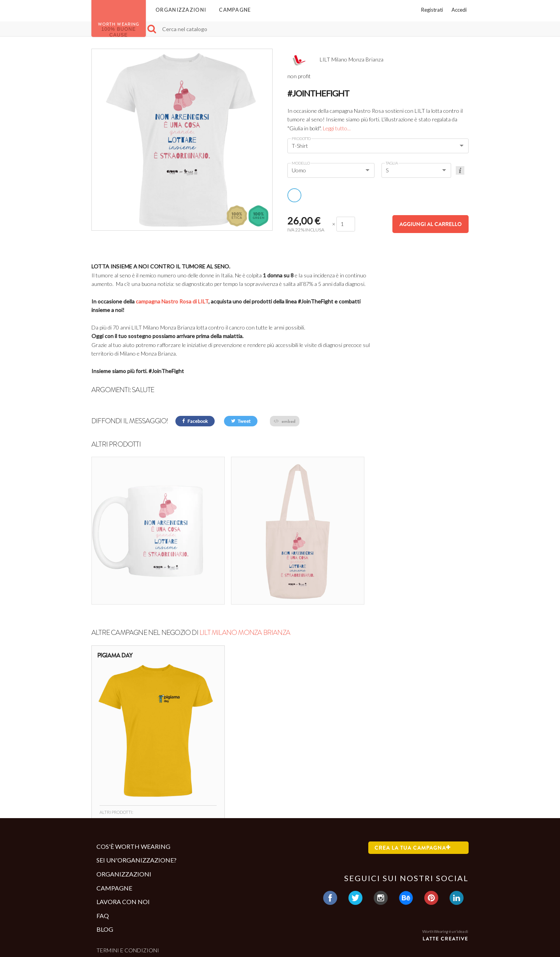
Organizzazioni (181, 10)
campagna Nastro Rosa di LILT (172, 301)
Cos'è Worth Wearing (133, 797)
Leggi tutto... (337, 128)
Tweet (241, 421)
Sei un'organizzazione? (136, 811)
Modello (301, 163)
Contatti (110, 914)
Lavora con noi (123, 853)
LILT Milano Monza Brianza (245, 584)
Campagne (235, 10)
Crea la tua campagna (413, 798)
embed (285, 421)
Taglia (392, 163)
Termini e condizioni (128, 901)
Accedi (459, 10)
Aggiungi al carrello (430, 224)
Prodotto (301, 138)
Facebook (195, 421)
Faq (103, 866)
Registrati (432, 10)
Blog (105, 880)
